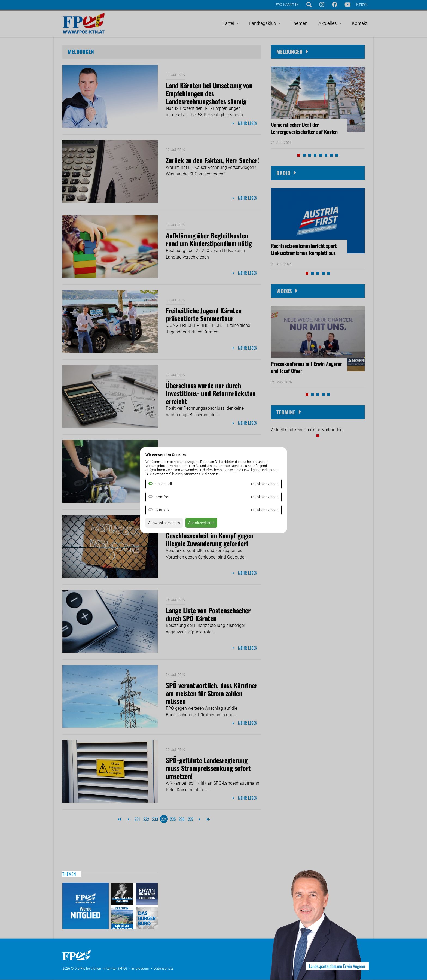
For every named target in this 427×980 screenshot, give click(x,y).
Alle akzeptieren (208, 524)
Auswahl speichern (166, 524)
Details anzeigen (263, 497)
